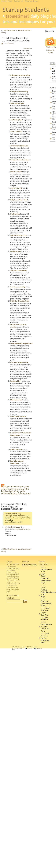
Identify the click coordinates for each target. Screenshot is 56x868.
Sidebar (21, 648)
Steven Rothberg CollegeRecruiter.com (15, 515)
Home (4, 1)
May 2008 (54, 108)
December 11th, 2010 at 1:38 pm (22, 518)
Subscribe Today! (31, 1)
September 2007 (54, 128)
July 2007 (54, 139)
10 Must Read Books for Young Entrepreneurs (17, 30)
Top (17, 648)
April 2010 (54, 97)
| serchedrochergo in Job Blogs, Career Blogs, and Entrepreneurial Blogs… (45, 575)
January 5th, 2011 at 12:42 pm (23, 529)
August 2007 (54, 133)
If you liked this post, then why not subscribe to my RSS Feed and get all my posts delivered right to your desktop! (16, 490)
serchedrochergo (12, 527)
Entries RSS (30, 648)
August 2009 (54, 102)
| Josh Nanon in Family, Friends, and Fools (45, 638)
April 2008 (54, 113)
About (10, 1)
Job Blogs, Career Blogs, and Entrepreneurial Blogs (18, 39)
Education (11, 44)
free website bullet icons (54, 77)
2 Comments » (28, 48)
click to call (54, 69)
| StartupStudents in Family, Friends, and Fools (45, 627)
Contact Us (19, 1)
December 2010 (54, 92)
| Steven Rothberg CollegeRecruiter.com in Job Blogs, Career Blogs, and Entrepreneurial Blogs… (45, 596)
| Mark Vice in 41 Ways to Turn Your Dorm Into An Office (45, 614)
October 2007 (54, 123)
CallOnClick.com (30, 565)
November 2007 (54, 118)
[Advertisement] (42, 37)
